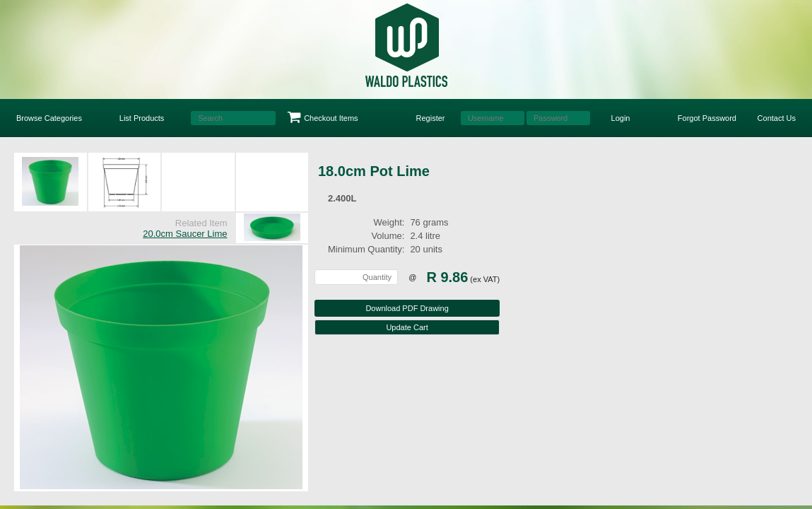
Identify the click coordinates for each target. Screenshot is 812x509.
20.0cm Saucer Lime (185, 234)
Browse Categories (49, 118)
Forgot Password (707, 118)
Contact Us (777, 118)
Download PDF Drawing (407, 308)
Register (431, 118)
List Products (142, 118)
